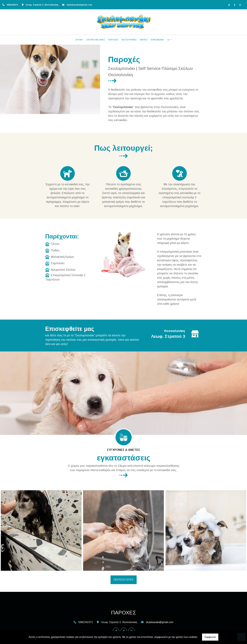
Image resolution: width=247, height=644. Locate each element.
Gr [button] (169, 40)
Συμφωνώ (210, 637)
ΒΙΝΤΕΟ (144, 40)
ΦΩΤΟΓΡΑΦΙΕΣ (129, 40)
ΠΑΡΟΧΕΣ (113, 40)
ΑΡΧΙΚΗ (79, 40)
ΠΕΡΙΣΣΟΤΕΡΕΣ (124, 580)
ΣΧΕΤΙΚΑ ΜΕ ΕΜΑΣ (96, 40)
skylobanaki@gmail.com (79, 5)
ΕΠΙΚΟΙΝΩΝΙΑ (157, 40)
